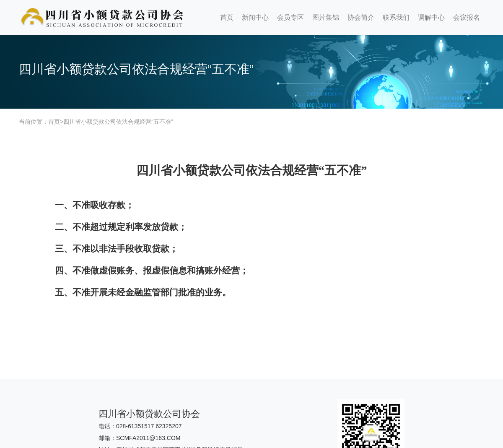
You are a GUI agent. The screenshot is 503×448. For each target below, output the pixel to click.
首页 (227, 17)
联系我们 (396, 17)
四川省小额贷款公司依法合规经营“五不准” (118, 122)
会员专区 (290, 17)
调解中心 (431, 17)
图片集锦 (326, 17)
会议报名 (467, 17)
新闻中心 (255, 17)
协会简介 (361, 17)
